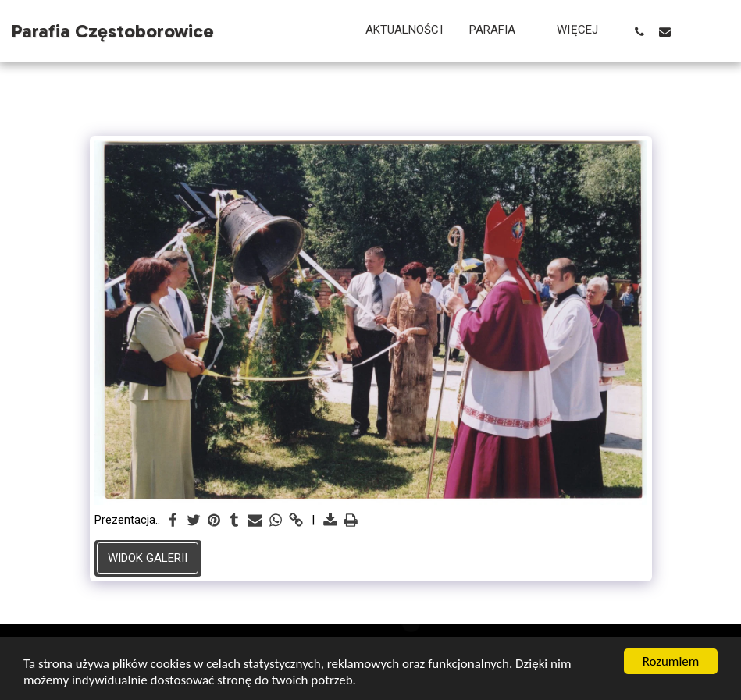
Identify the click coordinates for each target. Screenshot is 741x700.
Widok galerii (148, 558)
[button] (500, 31)
